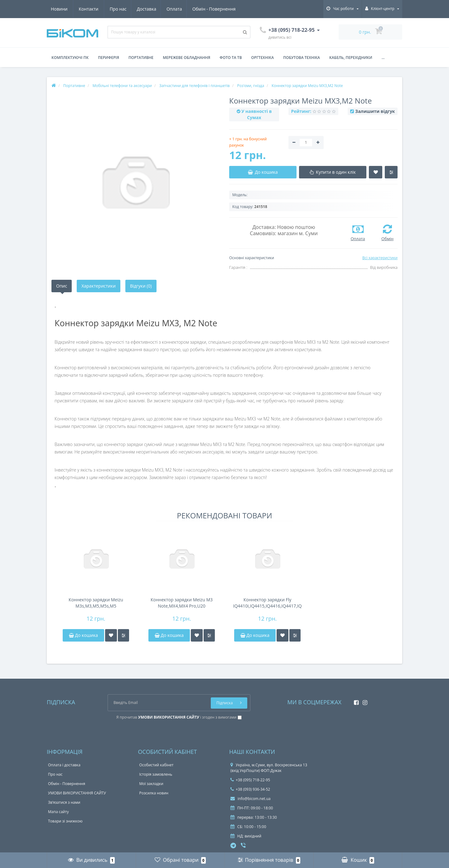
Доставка (89, 9)
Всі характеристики (380, 258)
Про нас (59, 9)
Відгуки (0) (141, 286)
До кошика (83, 635)
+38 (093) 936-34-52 (250, 789)
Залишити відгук (375, 111)
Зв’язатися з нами (64, 802)
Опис (62, 286)
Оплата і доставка (64, 765)
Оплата (118, 9)
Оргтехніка (263, 58)
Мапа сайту (58, 812)
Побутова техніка (302, 58)
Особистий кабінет (157, 765)
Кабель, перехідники (351, 58)
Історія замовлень (156, 774)
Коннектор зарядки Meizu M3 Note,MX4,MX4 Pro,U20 (182, 603)
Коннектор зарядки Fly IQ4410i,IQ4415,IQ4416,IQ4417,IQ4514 (268, 603)
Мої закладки (151, 784)
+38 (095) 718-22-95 (250, 780)
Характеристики (99, 286)
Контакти (229, 9)
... (383, 58)
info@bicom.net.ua (251, 799)
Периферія (109, 58)
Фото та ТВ (231, 58)
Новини (199, 9)
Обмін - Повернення (158, 9)
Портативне (141, 58)
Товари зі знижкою (65, 821)
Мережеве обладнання (186, 58)
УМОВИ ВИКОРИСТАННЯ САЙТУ (77, 793)
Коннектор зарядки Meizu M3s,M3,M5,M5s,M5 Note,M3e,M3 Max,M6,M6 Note (96, 603)
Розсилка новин (154, 793)
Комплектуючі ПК (70, 58)
